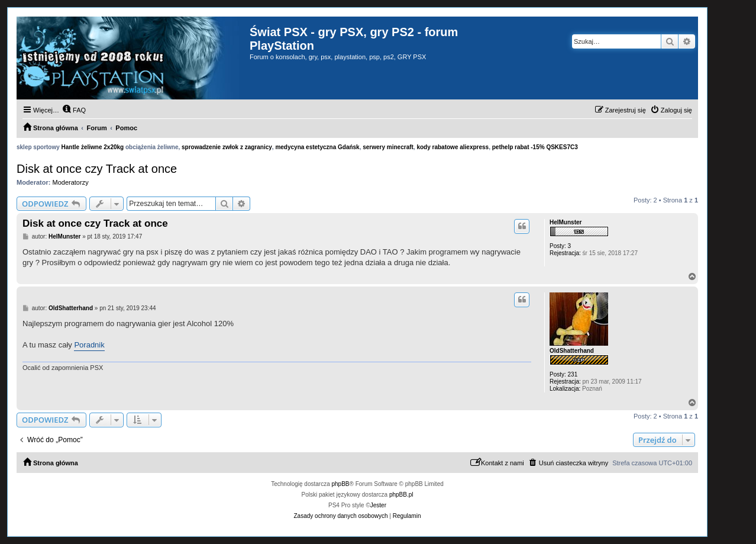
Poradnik (89, 345)
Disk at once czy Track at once (97, 169)
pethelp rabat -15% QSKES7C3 (535, 147)
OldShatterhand (572, 351)
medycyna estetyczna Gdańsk (317, 147)
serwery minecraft (388, 147)
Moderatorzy (71, 182)
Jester (378, 505)
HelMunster (566, 222)
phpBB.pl (401, 495)
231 (573, 374)
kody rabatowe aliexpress (453, 147)
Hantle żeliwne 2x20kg (93, 147)
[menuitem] (74, 110)
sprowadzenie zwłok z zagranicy (227, 147)
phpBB (341, 484)
